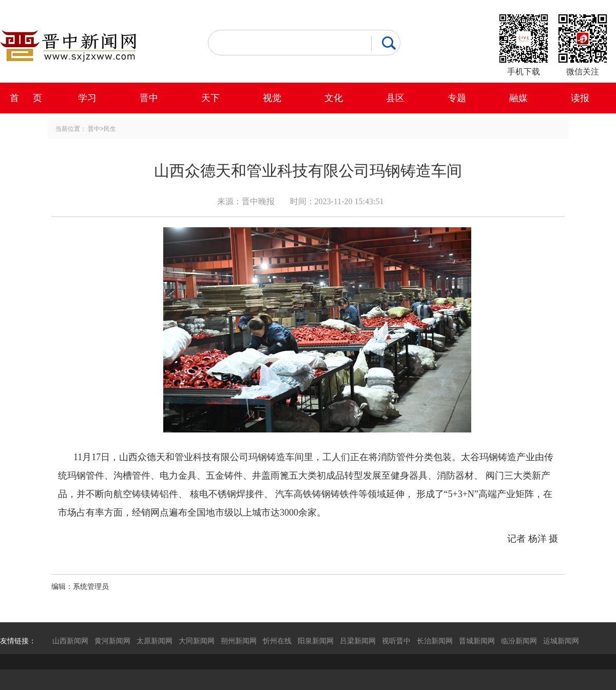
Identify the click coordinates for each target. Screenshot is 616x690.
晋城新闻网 (477, 641)
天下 (210, 98)
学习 (87, 98)
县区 (395, 98)
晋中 (149, 98)
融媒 (518, 98)
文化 (334, 98)
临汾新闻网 (519, 641)
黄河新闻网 (112, 641)
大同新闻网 (197, 641)
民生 (110, 129)
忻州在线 (277, 641)
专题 (457, 98)
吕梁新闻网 (358, 641)
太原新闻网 (155, 641)
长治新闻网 (435, 641)
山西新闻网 (70, 641)
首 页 (26, 98)
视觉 (272, 98)
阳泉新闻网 (316, 641)
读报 (580, 98)
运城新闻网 (561, 641)
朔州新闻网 (239, 641)
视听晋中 (396, 641)
